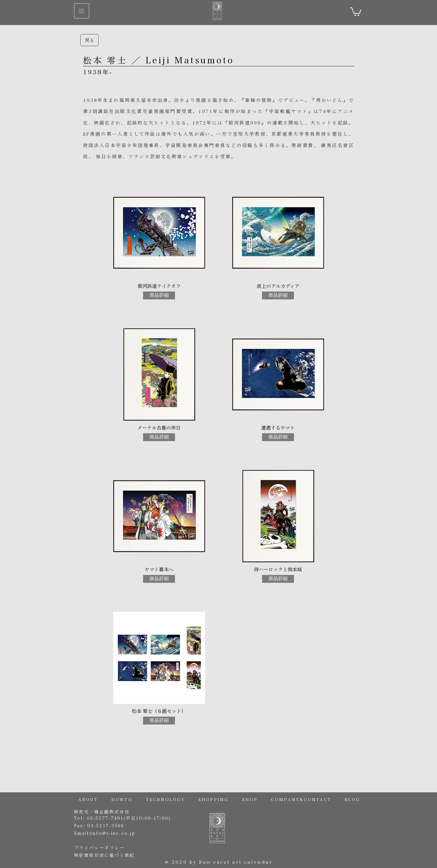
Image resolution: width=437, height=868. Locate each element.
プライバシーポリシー (100, 848)
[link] (356, 11)
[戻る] (89, 40)
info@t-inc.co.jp (113, 833)
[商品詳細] (159, 295)
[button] (82, 11)
